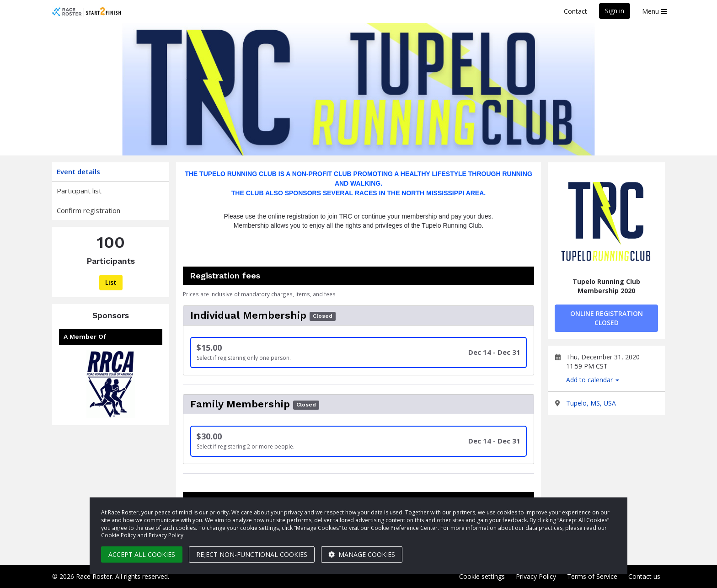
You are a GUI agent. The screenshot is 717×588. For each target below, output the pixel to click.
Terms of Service (592, 576)
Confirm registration (88, 210)
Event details (78, 171)
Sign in (615, 11)
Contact (575, 11)
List (111, 282)
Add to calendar (593, 380)
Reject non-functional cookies (252, 554)
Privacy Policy (536, 576)
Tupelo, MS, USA (591, 403)
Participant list (79, 191)
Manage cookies (362, 554)
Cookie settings (482, 576)
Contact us (644, 576)
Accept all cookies (142, 554)
